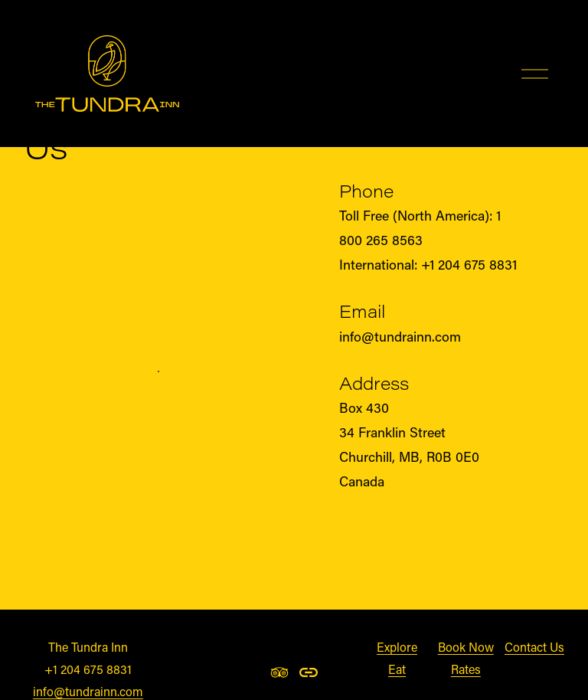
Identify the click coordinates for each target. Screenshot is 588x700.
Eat (397, 669)
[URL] (309, 672)
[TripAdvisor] (279, 672)
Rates (466, 669)
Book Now (466, 647)
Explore (397, 647)
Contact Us (534, 647)
